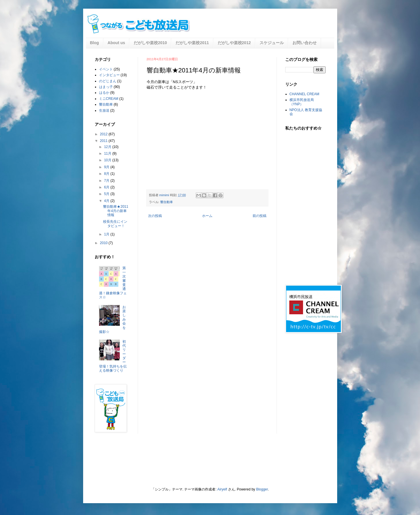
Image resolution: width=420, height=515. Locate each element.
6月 (107, 187)
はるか (104, 93)
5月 (107, 194)
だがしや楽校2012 (234, 43)
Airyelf (222, 489)
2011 (104, 141)
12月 (108, 147)
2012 (104, 134)
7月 (107, 181)
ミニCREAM (109, 99)
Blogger (262, 489)
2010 (104, 243)
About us (116, 43)
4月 (107, 201)
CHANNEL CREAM (305, 94)
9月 (107, 167)
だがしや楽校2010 (150, 43)
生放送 (104, 111)
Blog (95, 43)
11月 (108, 153)
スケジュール (272, 43)
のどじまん (108, 81)
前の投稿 (260, 216)
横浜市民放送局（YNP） (302, 102)
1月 (107, 234)
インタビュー (109, 75)
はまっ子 (106, 87)
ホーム (207, 216)
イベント (106, 69)
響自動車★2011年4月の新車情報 (116, 211)
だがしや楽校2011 (192, 43)
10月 (108, 160)
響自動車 (167, 202)
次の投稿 (155, 216)
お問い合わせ (305, 43)
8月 (107, 174)
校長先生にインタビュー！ (115, 224)
